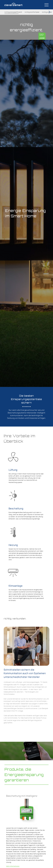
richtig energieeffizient (13, 12)
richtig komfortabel (32, 12)
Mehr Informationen (13, 866)
